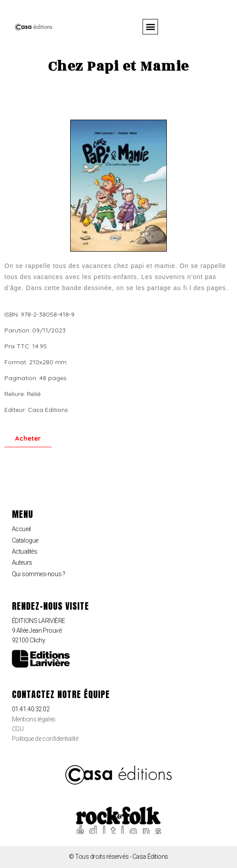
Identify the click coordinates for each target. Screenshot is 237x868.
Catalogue (25, 540)
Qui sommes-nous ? (38, 574)
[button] (150, 27)
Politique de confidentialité (45, 739)
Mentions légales (34, 719)
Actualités (25, 551)
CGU (18, 729)
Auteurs (22, 562)
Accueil (21, 529)
